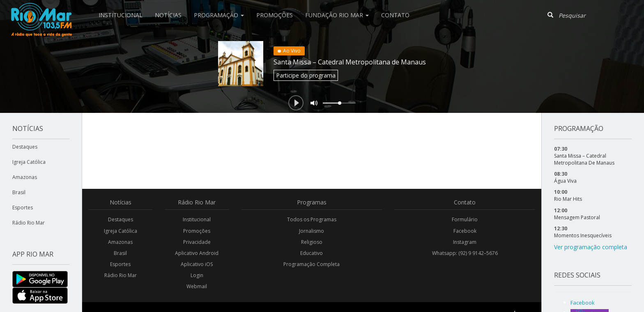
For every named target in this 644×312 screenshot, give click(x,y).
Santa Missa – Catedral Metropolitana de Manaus (350, 62)
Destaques (25, 147)
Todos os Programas (312, 219)
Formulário (465, 219)
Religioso (312, 242)
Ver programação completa (591, 247)
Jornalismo (312, 231)
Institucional (121, 15)
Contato (395, 15)
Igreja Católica (29, 162)
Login (197, 275)
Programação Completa (312, 264)
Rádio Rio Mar (29, 223)
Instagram (465, 242)
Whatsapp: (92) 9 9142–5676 (465, 253)
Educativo (312, 253)
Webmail (197, 286)
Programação (219, 15)
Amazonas (25, 177)
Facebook (465, 231)
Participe (306, 75)
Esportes (23, 208)
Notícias (168, 15)
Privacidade (197, 242)
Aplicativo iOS (197, 264)
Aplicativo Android (197, 253)
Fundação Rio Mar (337, 15)
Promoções (275, 15)
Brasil (19, 192)
